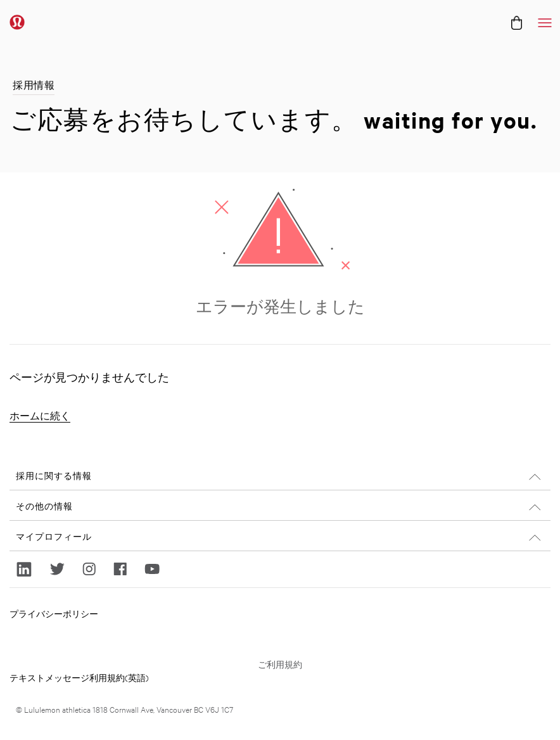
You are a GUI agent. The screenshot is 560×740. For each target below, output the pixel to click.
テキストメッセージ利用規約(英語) (79, 677)
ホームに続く (40, 416)
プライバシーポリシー (54, 613)
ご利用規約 (280, 664)
